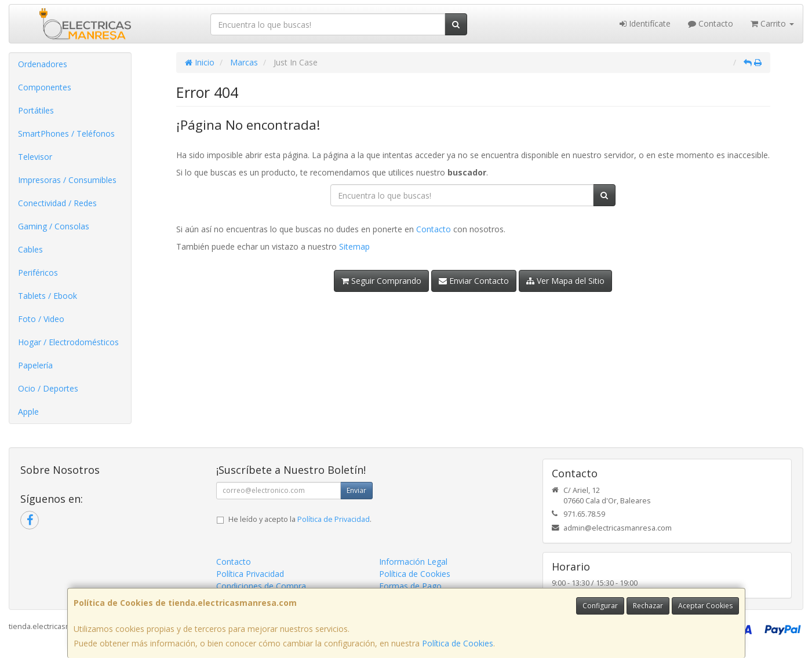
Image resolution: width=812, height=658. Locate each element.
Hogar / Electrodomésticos (68, 342)
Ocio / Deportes (48, 388)
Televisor (35, 157)
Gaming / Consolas (54, 226)
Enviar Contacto (474, 281)
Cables (30, 249)
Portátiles (36, 110)
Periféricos (38, 273)
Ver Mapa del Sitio (565, 281)
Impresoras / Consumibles (67, 180)
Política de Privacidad (334, 519)
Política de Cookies (458, 643)
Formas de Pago (410, 586)
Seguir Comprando (381, 281)
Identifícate (645, 23)
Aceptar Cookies (705, 606)
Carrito (772, 23)
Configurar (600, 606)
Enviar (356, 490)
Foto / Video (41, 319)
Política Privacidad (250, 574)
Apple (28, 412)
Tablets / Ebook (48, 296)
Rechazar (648, 606)
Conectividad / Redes (57, 203)
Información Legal (413, 562)
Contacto (711, 23)
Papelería (35, 365)
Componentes (45, 87)
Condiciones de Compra (261, 586)
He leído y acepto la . (300, 519)
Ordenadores (43, 64)
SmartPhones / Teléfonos (66, 134)
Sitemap (354, 246)
